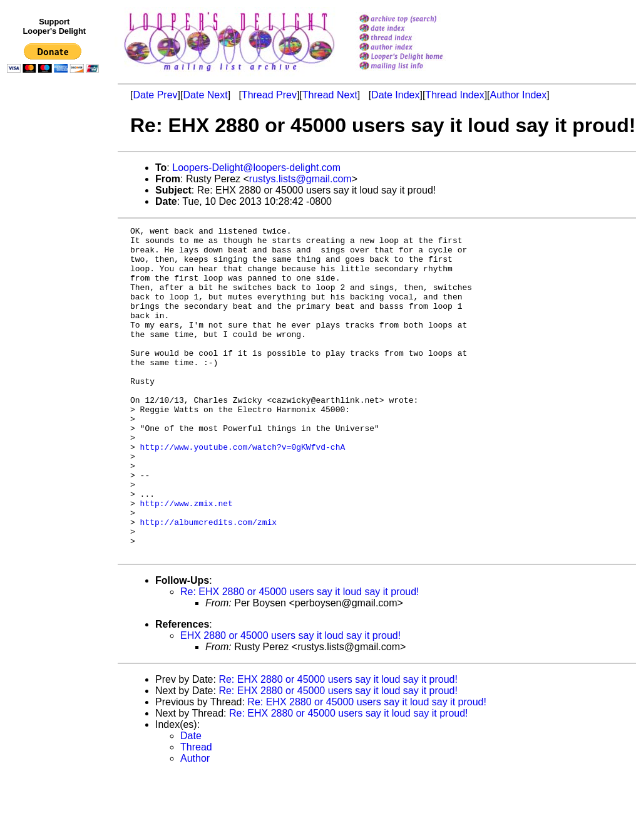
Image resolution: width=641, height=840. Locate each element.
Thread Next (330, 95)
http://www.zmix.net (187, 559)
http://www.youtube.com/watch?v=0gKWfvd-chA (243, 492)
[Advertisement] (55, 336)
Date (191, 801)
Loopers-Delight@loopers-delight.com (256, 168)
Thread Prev (269, 95)
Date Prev (155, 95)
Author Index (519, 95)
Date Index (395, 95)
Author (195, 824)
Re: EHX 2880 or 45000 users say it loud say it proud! (300, 657)
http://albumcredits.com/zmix (208, 582)
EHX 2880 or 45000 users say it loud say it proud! (290, 701)
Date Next (205, 95)
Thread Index (454, 95)
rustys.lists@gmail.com (300, 179)
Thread (196, 813)
